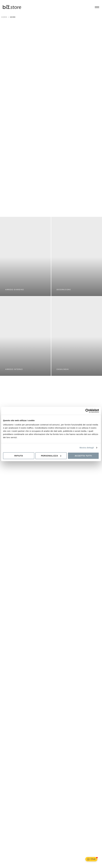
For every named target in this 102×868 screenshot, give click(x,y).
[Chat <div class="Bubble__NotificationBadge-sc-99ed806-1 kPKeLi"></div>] (88, 859)
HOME (4, 17)
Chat (93, 859)
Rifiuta (19, 456)
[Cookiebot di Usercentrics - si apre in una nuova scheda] (87, 411)
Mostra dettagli (87, 448)
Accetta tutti (83, 456)
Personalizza (51, 456)
